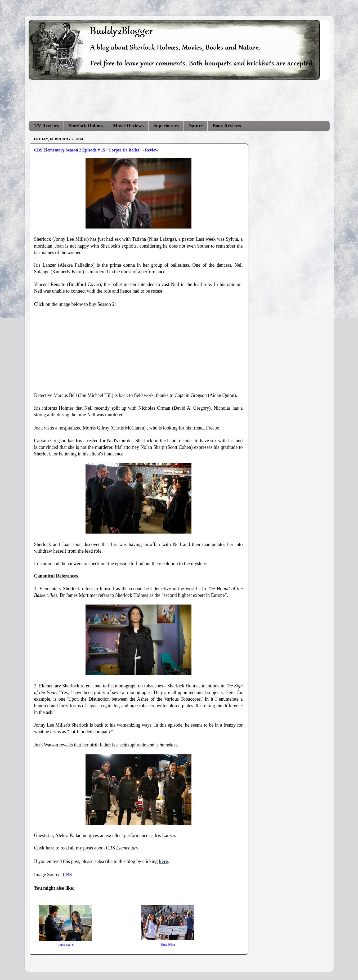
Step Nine (168, 944)
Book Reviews (227, 126)
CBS (67, 875)
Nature (196, 126)
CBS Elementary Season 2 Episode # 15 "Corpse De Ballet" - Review (96, 150)
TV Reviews (47, 126)
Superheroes (166, 126)
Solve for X (66, 945)
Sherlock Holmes (86, 126)
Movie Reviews (128, 126)
